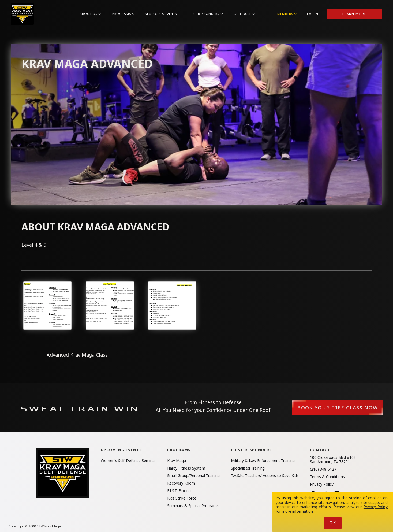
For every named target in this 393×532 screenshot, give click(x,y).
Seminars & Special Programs (193, 506)
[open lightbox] (47, 305)
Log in (312, 14)
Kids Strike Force (182, 498)
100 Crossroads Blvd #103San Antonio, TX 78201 (333, 460)
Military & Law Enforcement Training (263, 461)
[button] (90, 14)
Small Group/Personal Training (193, 476)
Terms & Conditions (327, 477)
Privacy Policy (322, 484)
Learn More (354, 14)
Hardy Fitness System (186, 468)
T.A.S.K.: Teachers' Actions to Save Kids (265, 476)
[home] (22, 14)
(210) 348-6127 (323, 469)
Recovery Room (181, 483)
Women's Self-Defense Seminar (128, 461)
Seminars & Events (161, 14)
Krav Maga (177, 461)
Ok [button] (333, 523)
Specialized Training (248, 468)
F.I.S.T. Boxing (179, 491)
